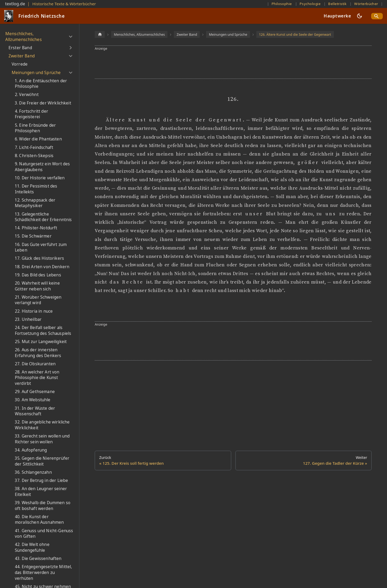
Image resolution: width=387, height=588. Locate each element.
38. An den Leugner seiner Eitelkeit (41, 492)
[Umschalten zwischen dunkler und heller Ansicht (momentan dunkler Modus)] (359, 16)
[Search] (377, 16)
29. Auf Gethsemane (35, 392)
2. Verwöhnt (27, 95)
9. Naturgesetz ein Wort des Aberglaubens (42, 167)
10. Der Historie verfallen (40, 178)
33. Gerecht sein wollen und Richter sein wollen (42, 439)
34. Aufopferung (31, 450)
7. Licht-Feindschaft (34, 147)
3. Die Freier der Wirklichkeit (43, 103)
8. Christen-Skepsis (34, 156)
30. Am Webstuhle (33, 400)
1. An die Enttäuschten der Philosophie (41, 84)
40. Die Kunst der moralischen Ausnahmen (39, 520)
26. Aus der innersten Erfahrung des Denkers (38, 353)
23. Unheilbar (28, 319)
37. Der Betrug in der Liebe (41, 480)
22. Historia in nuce (34, 311)
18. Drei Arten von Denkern (42, 267)
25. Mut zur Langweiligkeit (41, 342)
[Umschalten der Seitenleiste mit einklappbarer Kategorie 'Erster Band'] (70, 48)
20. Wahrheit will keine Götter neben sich (37, 286)
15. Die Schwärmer (33, 236)
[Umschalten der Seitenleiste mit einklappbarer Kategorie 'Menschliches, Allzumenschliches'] (70, 37)
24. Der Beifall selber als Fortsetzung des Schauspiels (43, 331)
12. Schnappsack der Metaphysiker (35, 203)
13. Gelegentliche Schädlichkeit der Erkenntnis (43, 217)
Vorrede (20, 64)
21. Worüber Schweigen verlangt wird (38, 300)
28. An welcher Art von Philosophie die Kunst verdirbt (37, 378)
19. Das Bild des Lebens (38, 275)
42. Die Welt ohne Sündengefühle (32, 547)
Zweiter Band (22, 56)
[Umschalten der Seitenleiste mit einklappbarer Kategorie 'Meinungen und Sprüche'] (70, 72)
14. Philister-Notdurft (36, 228)
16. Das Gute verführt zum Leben (41, 247)
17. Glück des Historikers (39, 258)
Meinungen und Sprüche (36, 73)
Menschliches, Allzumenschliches (24, 37)
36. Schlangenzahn (33, 472)
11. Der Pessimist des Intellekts (36, 189)
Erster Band (20, 48)
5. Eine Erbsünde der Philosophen (35, 128)
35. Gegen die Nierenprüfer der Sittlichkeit (42, 461)
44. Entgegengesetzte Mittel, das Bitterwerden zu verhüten (43, 572)
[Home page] (100, 34)
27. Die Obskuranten (35, 364)
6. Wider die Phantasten (38, 139)
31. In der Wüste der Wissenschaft (35, 411)
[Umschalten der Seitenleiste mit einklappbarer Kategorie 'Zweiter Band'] (70, 56)
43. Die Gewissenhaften (38, 559)
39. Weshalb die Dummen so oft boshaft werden (43, 506)
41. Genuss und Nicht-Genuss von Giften (44, 534)
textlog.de (15, 4)
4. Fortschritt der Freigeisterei (31, 114)
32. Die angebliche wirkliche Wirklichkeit (42, 425)
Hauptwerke (337, 16)
